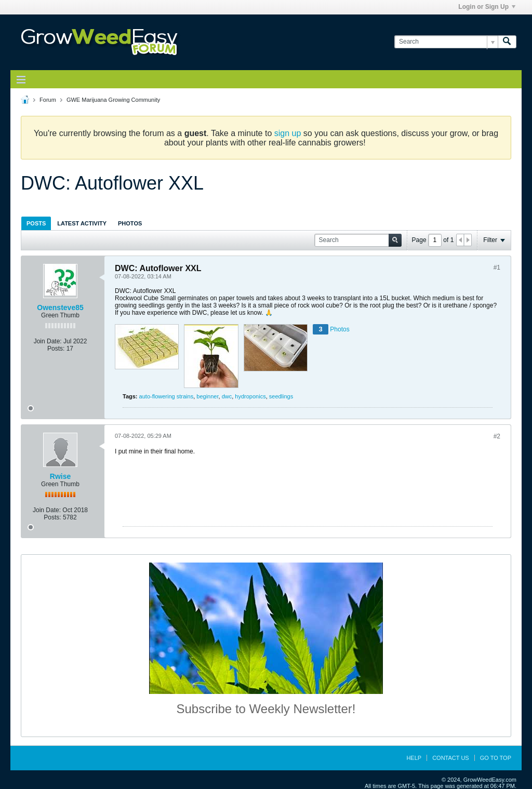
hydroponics (250, 396)
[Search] (446, 42)
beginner (207, 396)
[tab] (36, 223)
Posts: (56, 349)
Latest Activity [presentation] (82, 223)
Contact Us (451, 758)
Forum (48, 100)
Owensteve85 (60, 307)
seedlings (281, 396)
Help (414, 758)
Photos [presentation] (130, 223)
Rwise (60, 476)
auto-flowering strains (167, 396)
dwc (227, 396)
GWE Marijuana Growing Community (113, 100)
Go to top (496, 758)
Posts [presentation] (36, 223)
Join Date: (48, 341)
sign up (288, 133)
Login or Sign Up (487, 7)
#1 (497, 268)
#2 (497, 436)
